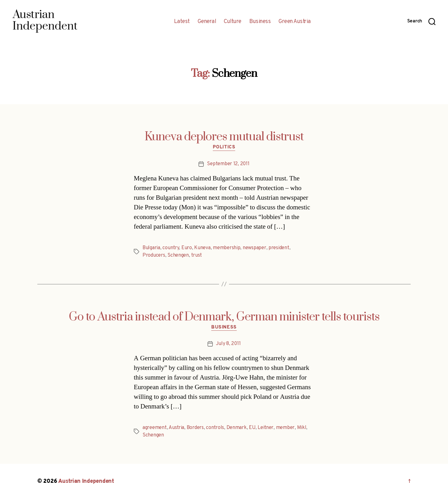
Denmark (237, 428)
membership (226, 248)
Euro (187, 248)
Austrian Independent (86, 481)
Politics (224, 147)
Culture (233, 22)
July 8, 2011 (228, 344)
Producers (154, 255)
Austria (176, 428)
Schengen (178, 255)
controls (215, 428)
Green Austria (295, 22)
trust (196, 255)
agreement (155, 428)
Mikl (302, 428)
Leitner (266, 428)
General (207, 22)
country (171, 248)
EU (252, 428)
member (285, 428)
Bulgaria (151, 248)
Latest (182, 22)
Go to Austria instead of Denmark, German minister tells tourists (224, 317)
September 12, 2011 (228, 164)
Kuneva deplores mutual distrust (224, 137)
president (279, 248)
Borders (195, 428)
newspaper (254, 248)
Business (260, 22)
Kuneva (202, 248)
